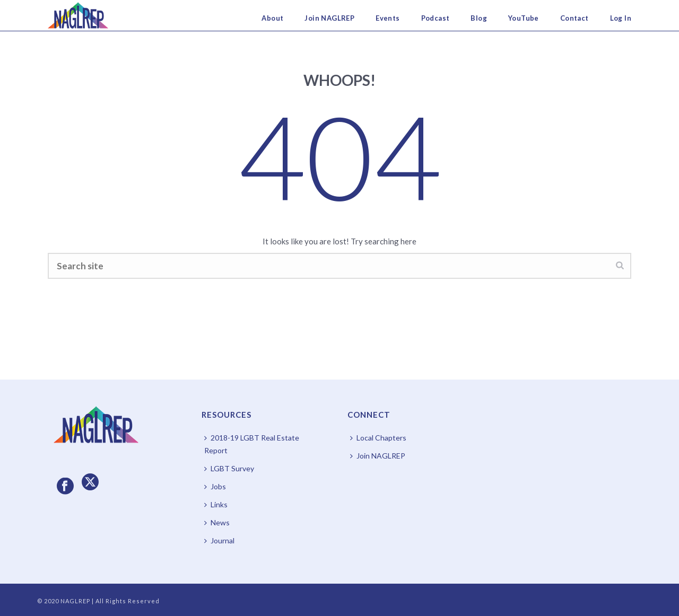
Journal (219, 540)
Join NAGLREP (329, 18)
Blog (479, 18)
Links (216, 504)
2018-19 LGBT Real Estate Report (252, 444)
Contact (574, 18)
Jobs (215, 486)
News (217, 522)
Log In (621, 18)
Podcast (436, 18)
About (272, 18)
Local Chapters (378, 438)
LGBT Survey (229, 468)
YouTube (524, 18)
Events (388, 18)
